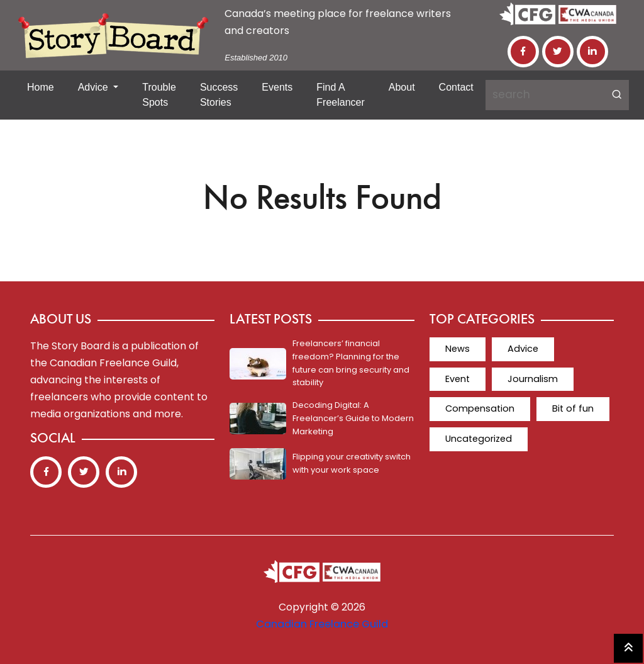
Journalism (469, 378)
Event (585, 349)
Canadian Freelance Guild (322, 624)
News (457, 349)
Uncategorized (555, 408)
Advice (94, 87)
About (402, 87)
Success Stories (219, 95)
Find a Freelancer (340, 95)
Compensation (564, 378)
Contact (456, 87)
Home (41, 87)
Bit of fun (465, 408)
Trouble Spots (159, 95)
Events (277, 87)
